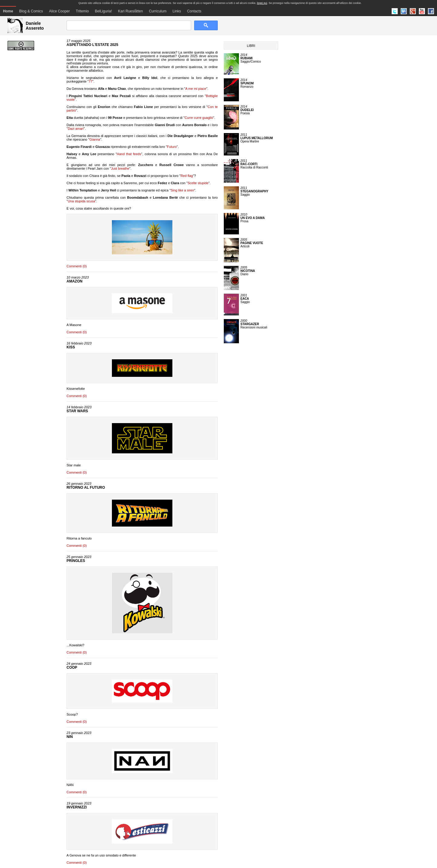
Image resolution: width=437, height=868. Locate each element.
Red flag (187, 176)
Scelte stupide (198, 183)
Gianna (95, 139)
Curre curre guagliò (199, 118)
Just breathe (120, 168)
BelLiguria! (104, 11)
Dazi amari (76, 129)
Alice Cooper (59, 11)
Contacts (194, 11)
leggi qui (262, 3)
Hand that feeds (129, 154)
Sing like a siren (182, 190)
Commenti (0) (77, 266)
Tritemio (82, 11)
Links (177, 11)
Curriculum (158, 11)
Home (8, 11)
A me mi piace (196, 89)
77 (90, 81)
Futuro (172, 147)
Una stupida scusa (82, 201)
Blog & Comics (31, 11)
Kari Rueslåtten (130, 11)
